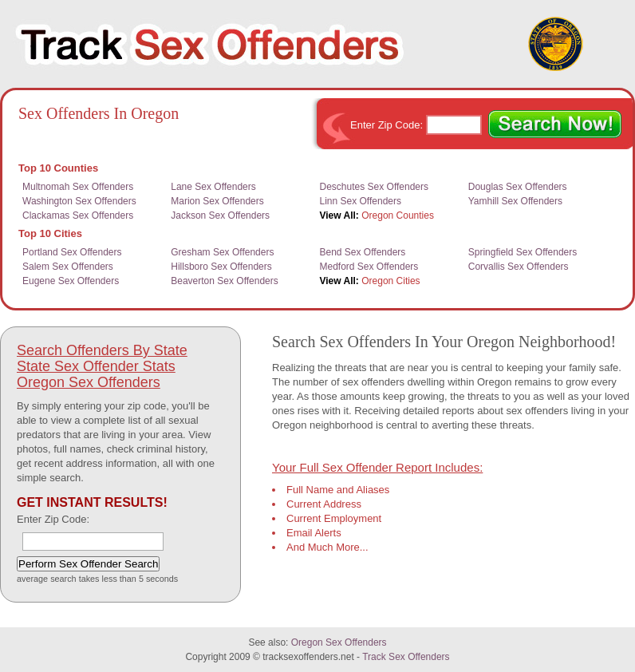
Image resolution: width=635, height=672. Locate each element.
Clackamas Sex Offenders (78, 215)
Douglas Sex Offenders (518, 187)
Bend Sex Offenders (363, 252)
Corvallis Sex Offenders (519, 267)
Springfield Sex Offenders (523, 252)
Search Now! (555, 125)
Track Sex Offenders (406, 657)
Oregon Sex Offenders (89, 382)
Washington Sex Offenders (79, 201)
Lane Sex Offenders (213, 187)
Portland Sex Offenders (72, 252)
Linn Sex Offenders (361, 201)
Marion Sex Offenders (217, 201)
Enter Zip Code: (388, 125)
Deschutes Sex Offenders (375, 187)
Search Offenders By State (102, 350)
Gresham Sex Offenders (222, 252)
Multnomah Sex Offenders (78, 187)
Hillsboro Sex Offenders (221, 267)
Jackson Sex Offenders (220, 215)
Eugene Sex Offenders (71, 281)
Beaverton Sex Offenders (225, 281)
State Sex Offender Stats (96, 366)
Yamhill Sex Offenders (515, 201)
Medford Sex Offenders (369, 267)
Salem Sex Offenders (68, 267)
